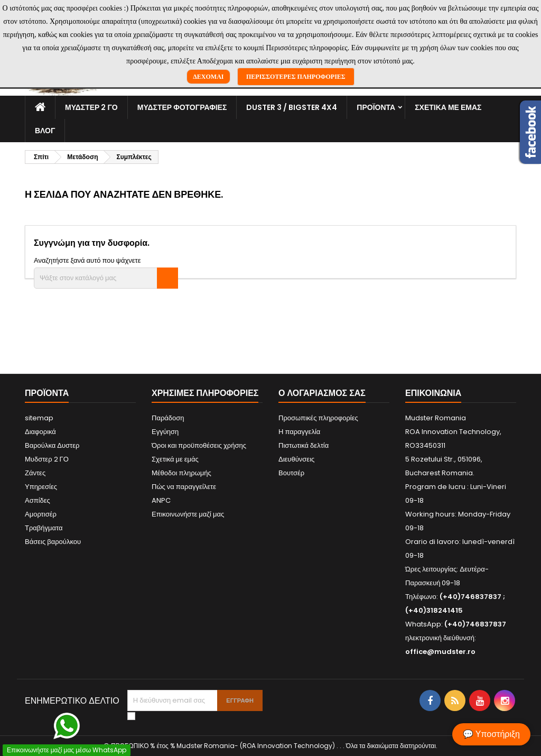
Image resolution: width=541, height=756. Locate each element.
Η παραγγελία (299, 432)
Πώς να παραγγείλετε (184, 487)
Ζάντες (35, 473)
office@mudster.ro (440, 652)
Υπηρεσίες (41, 487)
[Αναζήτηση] (106, 278)
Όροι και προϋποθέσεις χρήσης (199, 445)
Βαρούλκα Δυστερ (52, 445)
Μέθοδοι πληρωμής (181, 473)
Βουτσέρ (291, 473)
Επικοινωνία (433, 393)
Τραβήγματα (44, 528)
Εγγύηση (165, 432)
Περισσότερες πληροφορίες (296, 77)
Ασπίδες (38, 500)
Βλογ (45, 131)
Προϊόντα (376, 107)
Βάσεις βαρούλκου (53, 542)
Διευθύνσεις (296, 459)
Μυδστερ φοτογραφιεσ (182, 107)
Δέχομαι (208, 77)
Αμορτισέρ (41, 514)
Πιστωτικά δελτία (304, 445)
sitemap (39, 418)
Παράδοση (168, 418)
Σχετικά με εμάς (448, 107)
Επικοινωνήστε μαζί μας (188, 514)
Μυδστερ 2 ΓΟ (91, 107)
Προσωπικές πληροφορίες (318, 418)
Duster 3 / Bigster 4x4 (292, 107)
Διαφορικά (40, 432)
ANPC (161, 500)
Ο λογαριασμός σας (322, 393)
